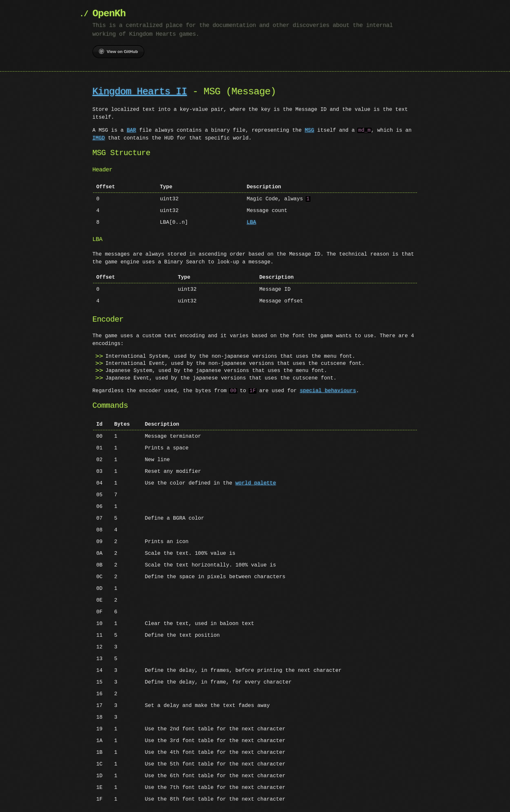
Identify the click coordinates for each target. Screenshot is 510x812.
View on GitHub (118, 51)
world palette (256, 483)
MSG (309, 130)
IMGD (99, 138)
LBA (252, 222)
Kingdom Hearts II (140, 92)
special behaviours (328, 391)
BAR (132, 130)
